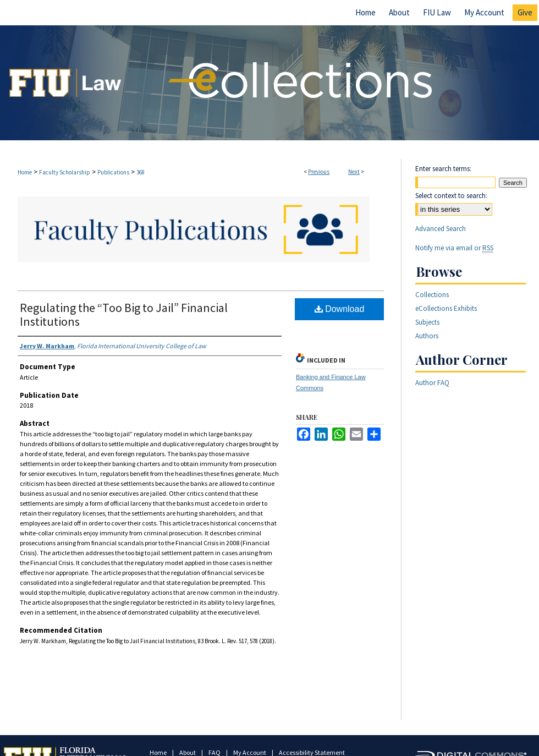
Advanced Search (441, 229)
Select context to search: (451, 196)
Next (354, 172)
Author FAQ (432, 383)
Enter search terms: (443, 169)
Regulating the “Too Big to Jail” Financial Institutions (124, 314)
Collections (432, 295)
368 (141, 172)
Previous (319, 172)
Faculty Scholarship (65, 172)
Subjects (427, 322)
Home (25, 172)
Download (340, 309)
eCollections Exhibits (446, 308)
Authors (427, 336)
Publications (113, 172)
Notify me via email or (454, 248)
